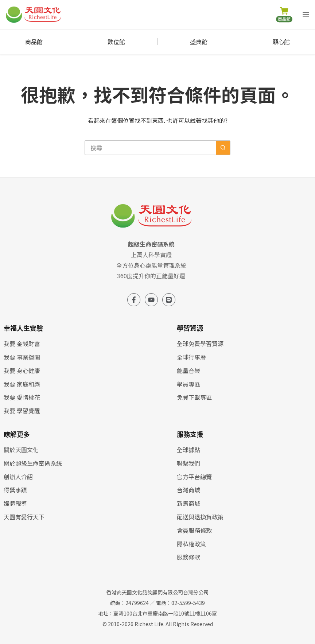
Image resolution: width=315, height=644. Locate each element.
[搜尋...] (150, 148)
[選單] (306, 15)
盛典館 (199, 42)
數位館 (116, 42)
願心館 (281, 42)
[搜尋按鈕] (223, 148)
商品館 (34, 42)
